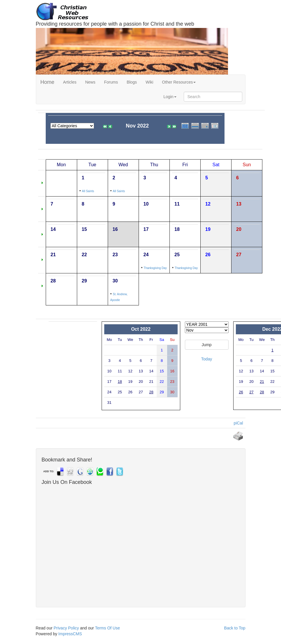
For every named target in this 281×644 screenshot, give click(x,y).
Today (207, 359)
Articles (70, 82)
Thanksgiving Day (155, 268)
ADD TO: (49, 471)
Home (47, 82)
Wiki (149, 82)
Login (170, 97)
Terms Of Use (107, 628)
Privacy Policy (66, 628)
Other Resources (179, 82)
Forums (111, 82)
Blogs (132, 82)
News (90, 82)
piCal (238, 423)
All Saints (88, 191)
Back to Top (235, 628)
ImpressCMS (70, 634)
